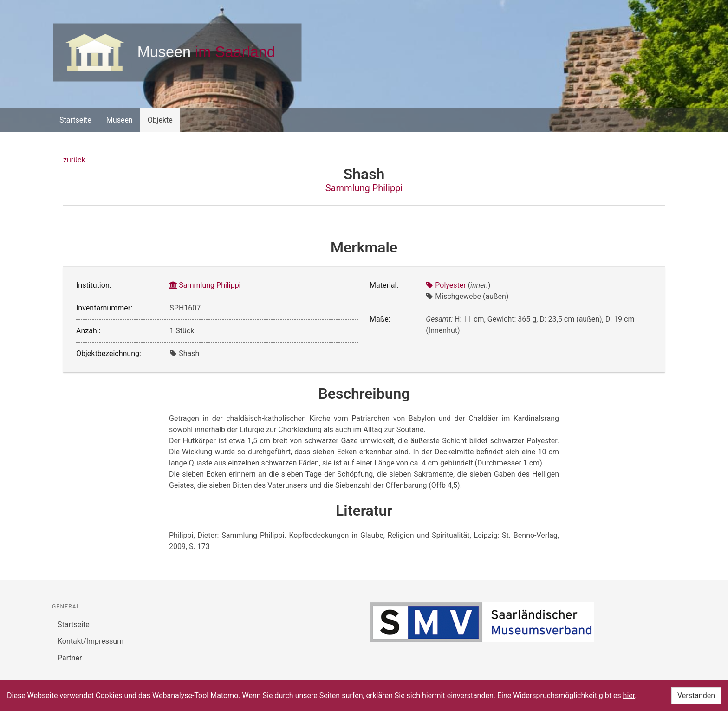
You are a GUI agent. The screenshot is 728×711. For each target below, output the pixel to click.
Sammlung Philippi (364, 188)
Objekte (160, 120)
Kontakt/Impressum (91, 641)
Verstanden (696, 695)
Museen (120, 120)
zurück (74, 160)
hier (629, 695)
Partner (70, 658)
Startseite (75, 120)
